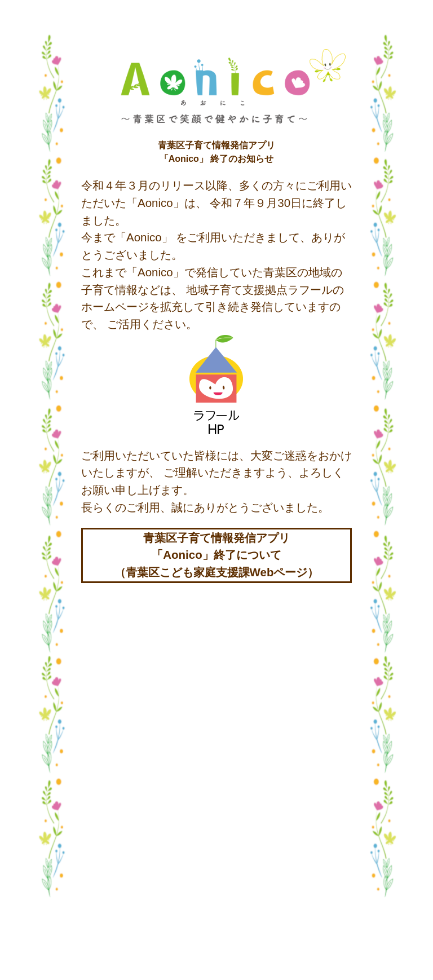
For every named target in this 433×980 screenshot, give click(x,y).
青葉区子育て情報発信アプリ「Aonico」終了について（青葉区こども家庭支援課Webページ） (217, 555)
